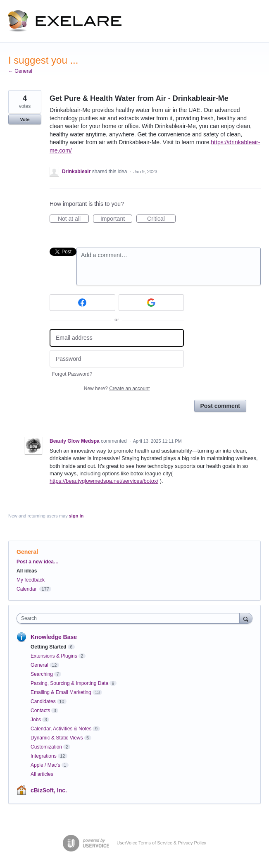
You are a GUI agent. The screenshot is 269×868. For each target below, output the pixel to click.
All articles (42, 774)
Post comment (220, 406)
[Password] (117, 359)
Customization (46, 747)
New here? (117, 389)
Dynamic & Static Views (57, 738)
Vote (25, 119)
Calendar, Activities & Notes (61, 729)
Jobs (36, 720)
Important (116, 219)
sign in (76, 516)
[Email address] (117, 338)
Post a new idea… (38, 562)
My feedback (31, 580)
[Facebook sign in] (82, 303)
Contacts (40, 711)
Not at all (73, 219)
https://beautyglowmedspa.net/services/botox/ (104, 481)
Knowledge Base (54, 637)
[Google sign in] (151, 303)
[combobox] (130, 618)
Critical (161, 219)
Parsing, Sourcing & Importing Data (69, 683)
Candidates (43, 701)
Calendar (27, 589)
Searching (42, 674)
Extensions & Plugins (54, 656)
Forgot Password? (72, 374)
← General (20, 71)
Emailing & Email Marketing (61, 692)
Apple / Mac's (45, 765)
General (27, 552)
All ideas (27, 571)
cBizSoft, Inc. (49, 790)
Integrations (44, 756)
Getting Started (49, 647)
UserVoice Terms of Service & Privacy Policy (161, 843)
